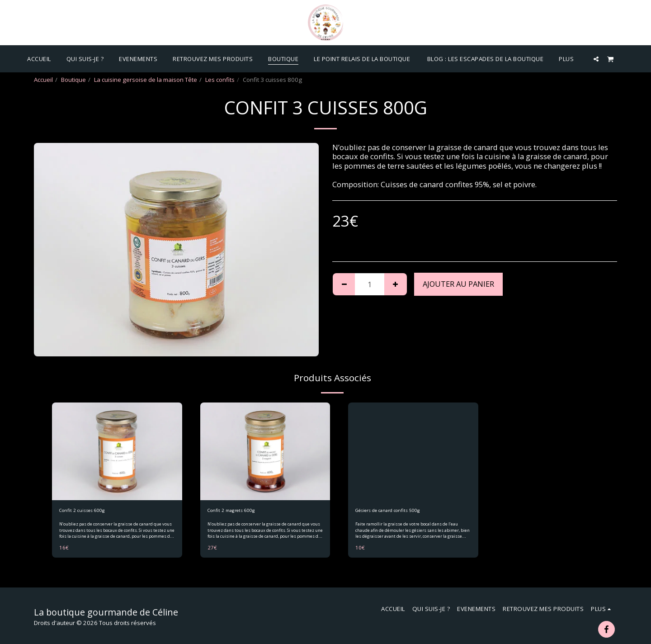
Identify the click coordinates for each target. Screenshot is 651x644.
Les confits (220, 80)
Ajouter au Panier (458, 284)
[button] (596, 59)
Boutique (73, 80)
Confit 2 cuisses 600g (89, 511)
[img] (117, 451)
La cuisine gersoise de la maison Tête (146, 80)
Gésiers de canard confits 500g (399, 511)
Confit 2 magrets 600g (238, 511)
